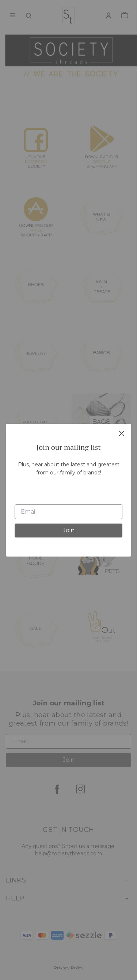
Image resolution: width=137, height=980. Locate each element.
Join (69, 530)
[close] (122, 433)
